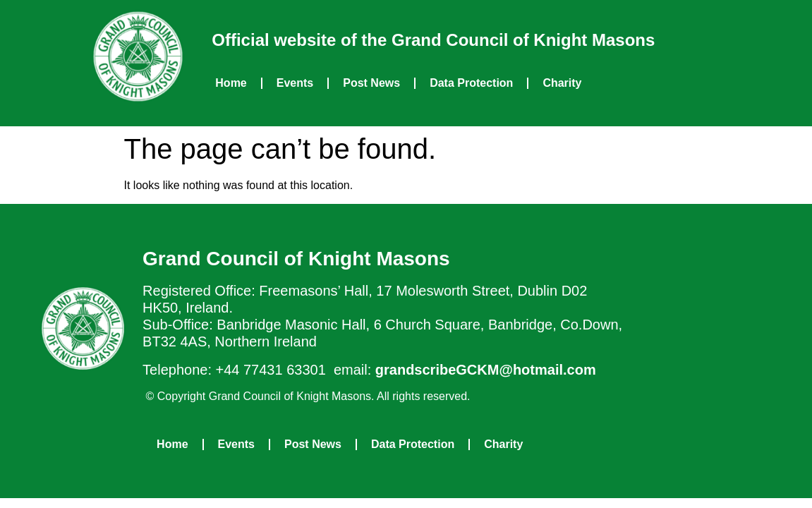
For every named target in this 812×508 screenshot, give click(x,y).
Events (295, 83)
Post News (371, 83)
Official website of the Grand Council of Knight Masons (433, 40)
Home (231, 83)
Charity (562, 83)
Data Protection (471, 83)
